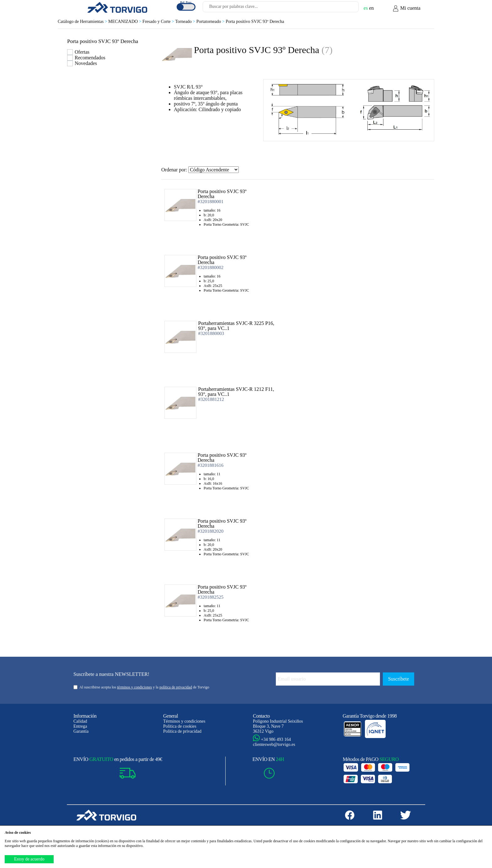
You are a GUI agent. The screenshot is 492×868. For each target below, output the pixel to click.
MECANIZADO (125, 22)
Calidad (80, 721)
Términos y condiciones (184, 721)
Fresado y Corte (159, 22)
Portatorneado (211, 22)
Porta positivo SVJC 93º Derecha (255, 22)
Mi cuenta (406, 8)
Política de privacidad (182, 731)
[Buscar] (346, 8)
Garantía (81, 731)
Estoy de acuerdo (29, 859)
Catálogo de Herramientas (83, 22)
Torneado (186, 22)
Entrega (80, 726)
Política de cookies (180, 726)
